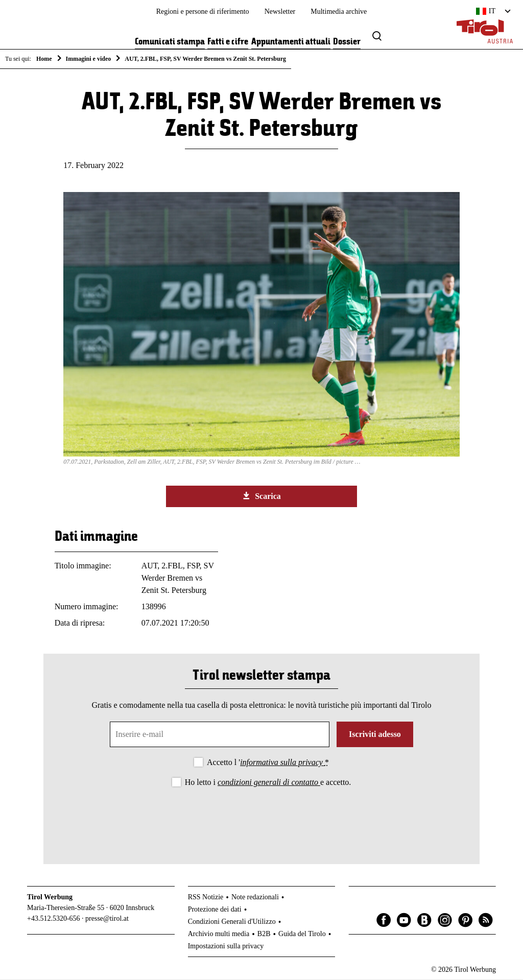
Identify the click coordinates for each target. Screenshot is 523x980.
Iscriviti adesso (375, 735)
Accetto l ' (268, 763)
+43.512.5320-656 (54, 919)
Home (44, 59)
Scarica (261, 496)
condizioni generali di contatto (269, 783)
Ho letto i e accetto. (268, 783)
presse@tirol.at (107, 919)
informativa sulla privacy (282, 763)
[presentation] (261, 818)
